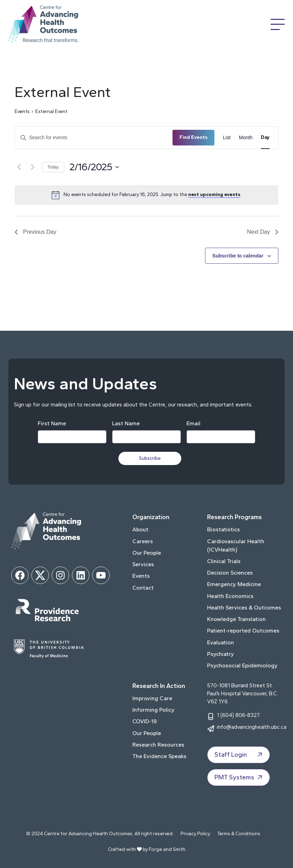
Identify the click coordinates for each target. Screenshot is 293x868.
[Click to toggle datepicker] (94, 167)
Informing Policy (153, 710)
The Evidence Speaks (159, 756)
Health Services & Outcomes (244, 608)
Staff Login (239, 755)
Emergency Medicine (234, 584)
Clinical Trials (224, 561)
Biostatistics (224, 529)
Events (22, 111)
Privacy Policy (195, 834)
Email (193, 423)
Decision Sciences (230, 573)
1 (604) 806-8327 (238, 715)
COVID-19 (145, 721)
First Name (52, 423)
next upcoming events (214, 194)
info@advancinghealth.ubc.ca (252, 727)
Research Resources (158, 745)
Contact (143, 588)
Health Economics (230, 596)
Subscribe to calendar (238, 256)
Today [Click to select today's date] (53, 167)
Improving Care (152, 698)
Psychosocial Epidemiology (242, 665)
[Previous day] (19, 167)
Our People (147, 553)
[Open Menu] (278, 24)
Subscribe (150, 458)
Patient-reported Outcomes (243, 631)
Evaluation (221, 642)
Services (143, 564)
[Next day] (32, 167)
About (140, 529)
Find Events (193, 137)
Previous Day (35, 232)
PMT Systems (239, 778)
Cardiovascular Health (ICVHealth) (236, 545)
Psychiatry (221, 654)
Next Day (263, 232)
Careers (143, 541)
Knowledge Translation (236, 619)
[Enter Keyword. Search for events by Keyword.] (94, 138)
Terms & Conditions (239, 834)
